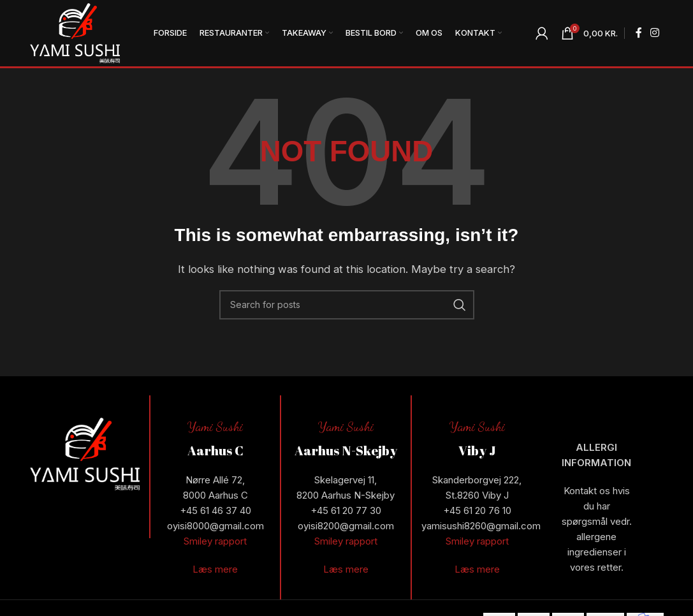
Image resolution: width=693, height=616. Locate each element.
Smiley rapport (215, 541)
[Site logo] (75, 32)
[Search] (347, 305)
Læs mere (215, 569)
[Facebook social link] (638, 33)
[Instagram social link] (654, 33)
